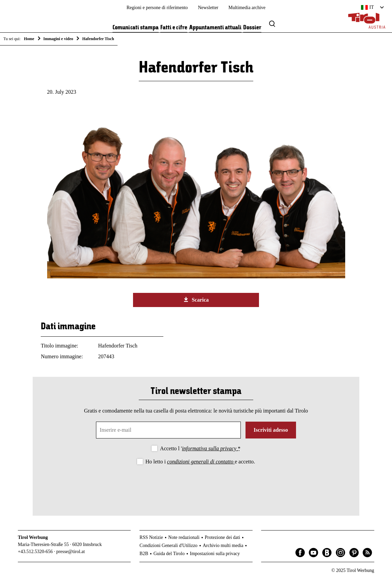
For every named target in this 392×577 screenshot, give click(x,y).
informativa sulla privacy (210, 448)
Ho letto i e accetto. (200, 462)
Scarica (196, 300)
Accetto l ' (200, 448)
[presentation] (196, 485)
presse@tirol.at (71, 552)
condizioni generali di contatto (201, 462)
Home (29, 39)
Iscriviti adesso (271, 430)
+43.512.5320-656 (35, 552)
